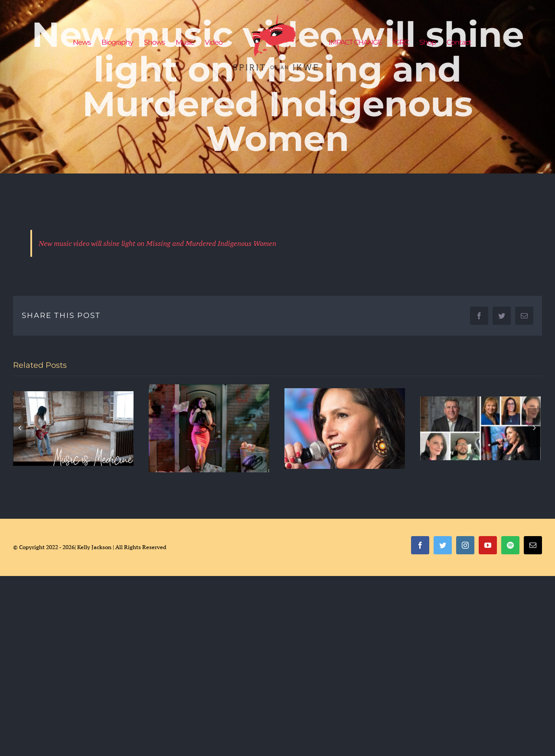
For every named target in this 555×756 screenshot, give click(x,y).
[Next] (534, 428)
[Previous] (20, 428)
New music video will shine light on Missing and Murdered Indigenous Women (157, 243)
